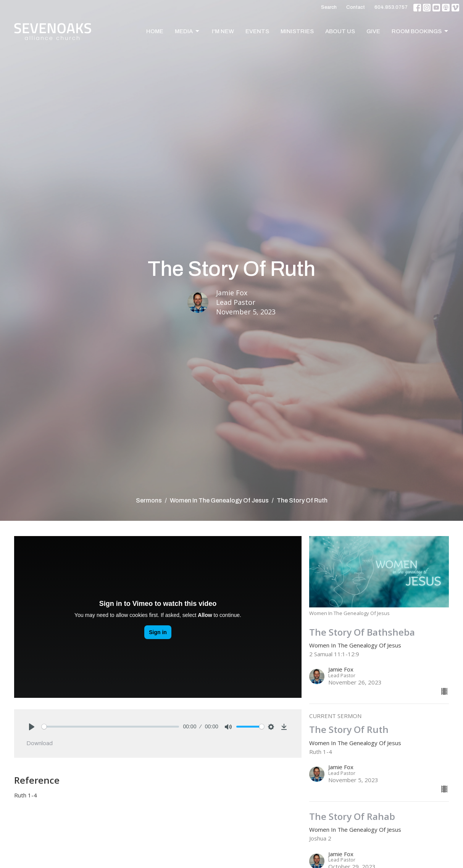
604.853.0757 (391, 7)
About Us (340, 31)
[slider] (111, 727)
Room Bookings (420, 31)
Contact (356, 7)
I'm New (223, 31)
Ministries (297, 31)
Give (373, 31)
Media (188, 31)
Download (40, 743)
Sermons (149, 500)
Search (329, 7)
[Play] (32, 727)
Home (155, 31)
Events (257, 31)
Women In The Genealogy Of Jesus (219, 500)
